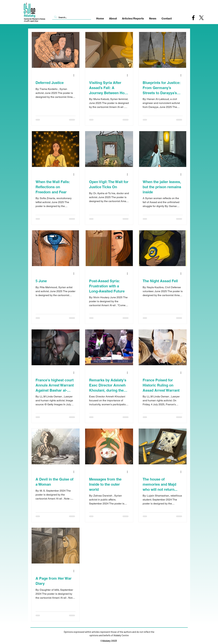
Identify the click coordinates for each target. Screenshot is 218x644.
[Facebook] (193, 18)
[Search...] (71, 17)
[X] (201, 18)
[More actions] (75, 75)
